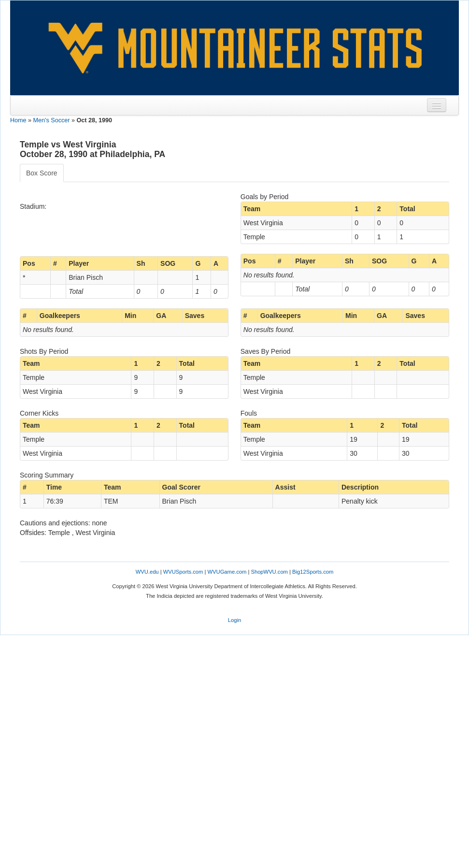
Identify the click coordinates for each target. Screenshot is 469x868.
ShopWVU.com (269, 572)
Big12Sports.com (313, 572)
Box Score (42, 173)
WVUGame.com (227, 572)
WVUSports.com (183, 572)
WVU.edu (147, 572)
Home (18, 120)
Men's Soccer (52, 120)
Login (234, 620)
